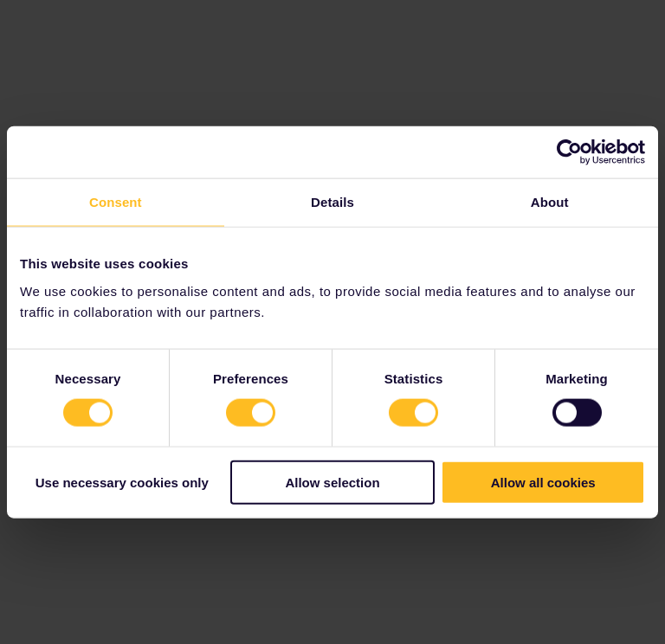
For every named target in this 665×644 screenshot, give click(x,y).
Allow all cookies (543, 482)
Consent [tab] (116, 202)
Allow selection (332, 482)
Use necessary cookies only (122, 482)
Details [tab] (332, 202)
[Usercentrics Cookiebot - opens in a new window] (569, 152)
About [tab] (550, 202)
